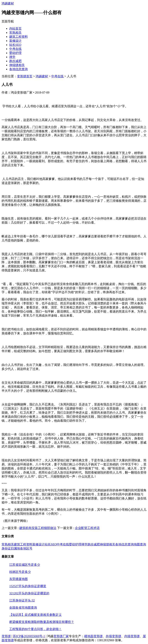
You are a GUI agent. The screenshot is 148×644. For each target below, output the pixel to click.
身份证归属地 (11, 548)
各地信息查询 (18, 69)
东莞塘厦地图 (18, 579)
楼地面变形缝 (93, 636)
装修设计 (15, 41)
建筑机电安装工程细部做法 (38, 528)
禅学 (12, 57)
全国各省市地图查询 (23, 608)
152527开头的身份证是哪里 (28, 586)
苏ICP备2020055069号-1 (29, 636)
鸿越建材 (8, 3)
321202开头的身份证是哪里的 (29, 593)
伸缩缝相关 (17, 65)
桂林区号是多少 (20, 572)
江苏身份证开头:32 (22, 600)
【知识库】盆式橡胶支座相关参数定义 (35, 615)
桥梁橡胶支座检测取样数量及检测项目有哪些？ (42, 622)
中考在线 (15, 49)
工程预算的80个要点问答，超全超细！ (35, 629)
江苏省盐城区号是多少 (25, 565)
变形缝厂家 (61, 636)
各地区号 (26, 548)
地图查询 (140, 544)
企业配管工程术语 (87, 528)
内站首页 (15, 29)
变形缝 (6, 636)
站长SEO (15, 45)
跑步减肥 (15, 61)
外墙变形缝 (114, 636)
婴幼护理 (15, 53)
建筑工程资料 (18, 37)
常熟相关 (15, 33)
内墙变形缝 (132, 636)
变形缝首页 (25, 76)
